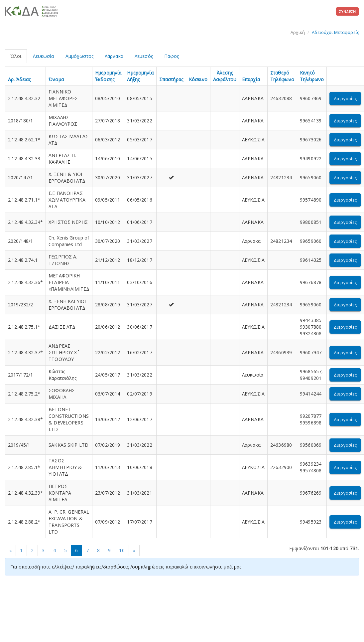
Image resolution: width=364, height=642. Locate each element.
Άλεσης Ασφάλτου (225, 76)
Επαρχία (251, 79)
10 (122, 550)
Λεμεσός (144, 56)
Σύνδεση (347, 11)
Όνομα (56, 79)
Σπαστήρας (171, 79)
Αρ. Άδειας (19, 79)
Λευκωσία (44, 56)
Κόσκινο (198, 79)
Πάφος (172, 56)
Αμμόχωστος (79, 56)
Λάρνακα (114, 56)
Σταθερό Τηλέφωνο (282, 76)
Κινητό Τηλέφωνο (312, 76)
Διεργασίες (345, 98)
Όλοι (16, 56)
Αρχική (298, 32)
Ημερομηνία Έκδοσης (108, 76)
